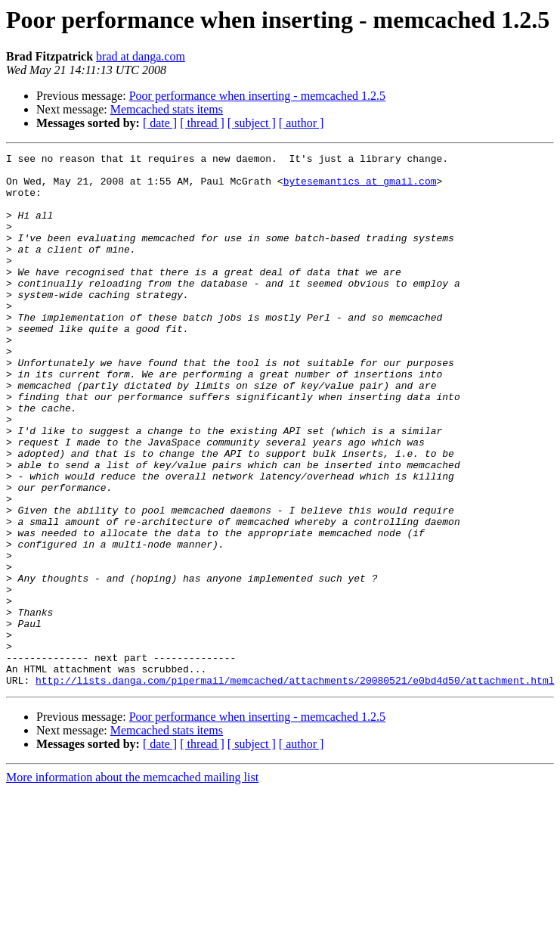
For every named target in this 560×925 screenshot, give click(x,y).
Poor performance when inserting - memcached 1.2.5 (257, 96)
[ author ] (302, 123)
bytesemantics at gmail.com (360, 188)
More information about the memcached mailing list (132, 884)
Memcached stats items (167, 109)
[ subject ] (252, 123)
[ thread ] (202, 123)
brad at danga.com (141, 56)
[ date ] (160, 123)
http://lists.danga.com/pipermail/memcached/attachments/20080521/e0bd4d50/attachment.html (295, 787)
